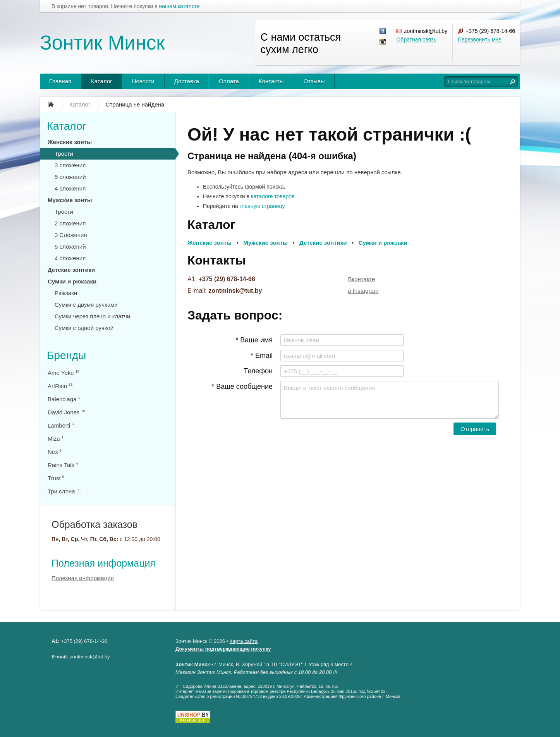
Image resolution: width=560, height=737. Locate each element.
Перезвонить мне (480, 40)
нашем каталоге (180, 6)
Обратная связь (416, 40)
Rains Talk (63, 465)
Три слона (64, 491)
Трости (64, 154)
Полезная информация (103, 563)
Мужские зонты (70, 200)
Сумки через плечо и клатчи (92, 316)
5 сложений (70, 177)
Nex (55, 452)
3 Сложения (71, 235)
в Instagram (363, 291)
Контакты (271, 81)
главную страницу (262, 206)
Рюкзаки (66, 293)
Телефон (258, 371)
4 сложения (70, 188)
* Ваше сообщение (242, 387)
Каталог (102, 81)
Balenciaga (64, 399)
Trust (56, 478)
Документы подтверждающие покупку (223, 649)
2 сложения (70, 223)
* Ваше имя (254, 340)
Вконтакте (362, 279)
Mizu (56, 439)
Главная (60, 81)
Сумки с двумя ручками (86, 305)
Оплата (229, 81)
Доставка (187, 81)
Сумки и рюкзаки (72, 281)
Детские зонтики (71, 270)
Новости (143, 81)
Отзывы (314, 81)
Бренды (66, 355)
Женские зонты (70, 142)
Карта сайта (244, 641)
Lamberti (61, 425)
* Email (262, 356)
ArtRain (60, 386)
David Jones (66, 412)
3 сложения (70, 165)
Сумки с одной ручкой (84, 328)
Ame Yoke (64, 373)
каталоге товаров (273, 196)
